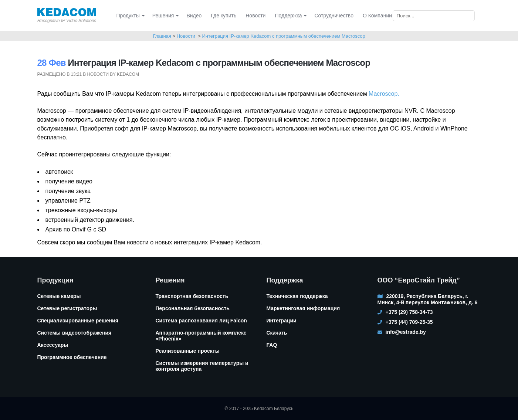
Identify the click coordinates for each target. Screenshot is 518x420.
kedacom (128, 74)
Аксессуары (53, 345)
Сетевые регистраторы (67, 308)
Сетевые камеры (59, 296)
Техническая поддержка (297, 296)
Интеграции (282, 321)
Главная (162, 36)
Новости (186, 36)
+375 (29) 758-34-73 (409, 312)
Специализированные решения (78, 321)
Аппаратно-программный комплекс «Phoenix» (201, 336)
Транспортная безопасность (192, 296)
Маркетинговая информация (303, 308)
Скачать (277, 333)
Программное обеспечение (72, 357)
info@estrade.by (406, 332)
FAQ (272, 345)
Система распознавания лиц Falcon (201, 321)
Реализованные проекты (188, 351)
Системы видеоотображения (75, 333)
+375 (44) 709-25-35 (409, 322)
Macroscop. (384, 94)
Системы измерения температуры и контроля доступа (202, 366)
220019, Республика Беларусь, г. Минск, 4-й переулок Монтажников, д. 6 (428, 299)
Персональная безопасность (193, 308)
